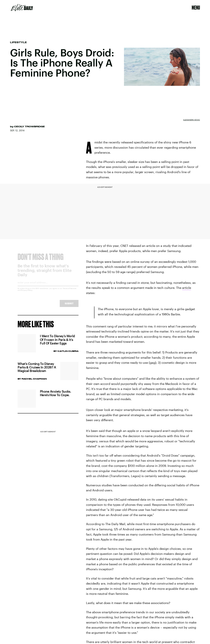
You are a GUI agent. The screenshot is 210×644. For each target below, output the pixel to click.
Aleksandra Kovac (192, 120)
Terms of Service (70, 291)
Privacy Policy (27, 293)
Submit (69, 306)
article (187, 288)
